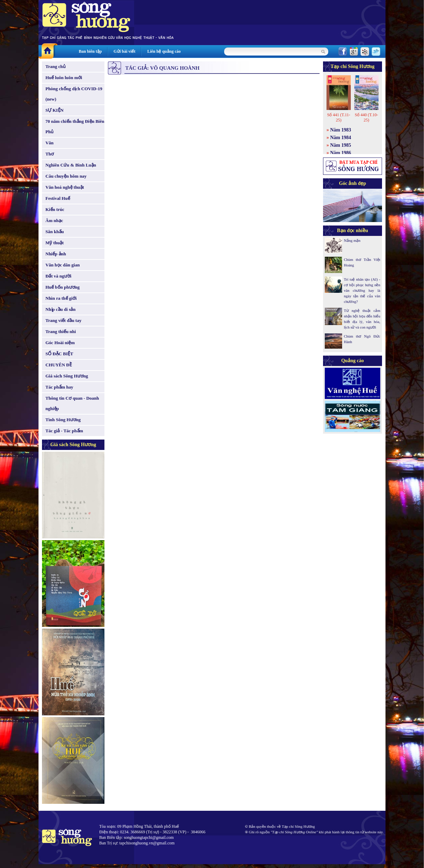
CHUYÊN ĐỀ (59, 365)
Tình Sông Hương (63, 420)
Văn (49, 143)
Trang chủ (56, 66)
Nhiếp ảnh (56, 254)
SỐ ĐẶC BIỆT (59, 354)
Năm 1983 (341, 130)
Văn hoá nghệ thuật (65, 187)
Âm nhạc (54, 220)
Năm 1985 (341, 145)
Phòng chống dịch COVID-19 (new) (74, 94)
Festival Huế (58, 198)
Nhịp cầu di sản (61, 309)
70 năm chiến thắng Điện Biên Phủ (75, 126)
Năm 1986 (341, 153)
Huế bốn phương (63, 287)
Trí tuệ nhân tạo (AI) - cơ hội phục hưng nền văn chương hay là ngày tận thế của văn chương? (362, 290)
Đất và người (58, 276)
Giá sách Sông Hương (67, 376)
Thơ (50, 154)
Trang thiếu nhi (61, 331)
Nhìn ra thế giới (61, 298)
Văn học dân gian (63, 265)
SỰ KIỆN (54, 110)
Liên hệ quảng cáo (164, 51)
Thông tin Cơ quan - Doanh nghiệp (72, 403)
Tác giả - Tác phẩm (64, 431)
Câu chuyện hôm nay (66, 176)
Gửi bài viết (124, 51)
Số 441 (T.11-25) (339, 117)
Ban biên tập (90, 51)
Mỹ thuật (55, 243)
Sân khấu (55, 232)
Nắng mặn (352, 240)
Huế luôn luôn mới (64, 78)
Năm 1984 (341, 138)
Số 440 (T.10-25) (366, 117)
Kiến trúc (55, 209)
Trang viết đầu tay (63, 320)
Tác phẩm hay (59, 387)
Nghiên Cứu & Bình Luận (71, 165)
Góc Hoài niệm (60, 343)
